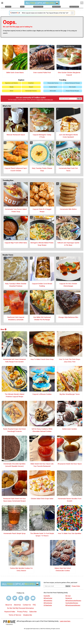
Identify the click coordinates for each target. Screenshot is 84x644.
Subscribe (33, 612)
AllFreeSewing (48, 603)
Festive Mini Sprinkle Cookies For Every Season (21, 569)
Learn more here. (65, 621)
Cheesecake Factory (53, 83)
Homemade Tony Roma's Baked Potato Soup (16, 210)
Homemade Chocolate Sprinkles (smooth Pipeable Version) (14, 465)
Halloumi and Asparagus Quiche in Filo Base (68, 244)
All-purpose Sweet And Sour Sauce (70, 464)
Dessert (31, 87)
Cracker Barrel (53, 87)
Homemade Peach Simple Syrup (14, 533)
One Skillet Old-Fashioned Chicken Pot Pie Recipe (42, 318)
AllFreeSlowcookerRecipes (73, 601)
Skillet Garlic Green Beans (15, 73)
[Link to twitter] (15, 598)
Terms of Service (15, 615)
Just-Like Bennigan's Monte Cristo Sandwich (68, 136)
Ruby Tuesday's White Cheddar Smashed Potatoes (16, 285)
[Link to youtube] (33, 598)
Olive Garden (72, 87)
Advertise (17, 605)
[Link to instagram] (27, 598)
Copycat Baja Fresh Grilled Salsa (16, 243)
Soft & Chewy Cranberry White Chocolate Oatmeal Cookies (42, 430)
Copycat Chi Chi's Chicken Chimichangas (68, 285)
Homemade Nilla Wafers (68, 209)
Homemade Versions (31, 91)
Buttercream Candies (70, 429)
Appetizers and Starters (12, 83)
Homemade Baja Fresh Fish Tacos (68, 169)
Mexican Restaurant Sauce (16, 135)
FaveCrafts (47, 596)
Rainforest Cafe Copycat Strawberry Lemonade (16, 318)
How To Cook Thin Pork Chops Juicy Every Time (70, 361)
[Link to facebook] (9, 598)
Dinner (12, 91)
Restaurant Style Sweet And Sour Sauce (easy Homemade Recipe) (14, 500)
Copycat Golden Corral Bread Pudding (42, 285)
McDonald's (53, 91)
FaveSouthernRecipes (72, 603)
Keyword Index (10, 612)
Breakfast (31, 83)
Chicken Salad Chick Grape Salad (42, 499)
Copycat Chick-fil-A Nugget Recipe (42, 210)
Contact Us (27, 605)
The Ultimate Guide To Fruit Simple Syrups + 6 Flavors (42, 535)
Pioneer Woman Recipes (72, 91)
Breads (12, 87)
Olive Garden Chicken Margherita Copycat (69, 74)
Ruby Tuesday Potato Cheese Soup (42, 169)
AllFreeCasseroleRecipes (73, 605)
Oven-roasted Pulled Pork (42, 73)
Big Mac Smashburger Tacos (70, 394)
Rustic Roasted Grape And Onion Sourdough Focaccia (14, 430)
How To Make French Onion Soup (42, 359)
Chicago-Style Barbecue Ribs (68, 317)
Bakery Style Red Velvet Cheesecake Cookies (63, 569)
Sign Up (79, 99)
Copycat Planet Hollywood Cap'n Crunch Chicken (16, 169)
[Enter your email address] (54, 586)
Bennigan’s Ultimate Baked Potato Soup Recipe (42, 244)
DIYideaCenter (48, 605)
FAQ (34, 605)
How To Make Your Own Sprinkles (70, 533)
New (4, 329)
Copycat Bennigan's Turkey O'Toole (42, 136)
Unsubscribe (28, 615)
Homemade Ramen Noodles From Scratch (70, 500)
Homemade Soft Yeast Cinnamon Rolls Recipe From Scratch (14, 361)
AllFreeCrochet (48, 598)
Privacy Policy (40, 100)
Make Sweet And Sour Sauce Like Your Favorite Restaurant (42, 465)
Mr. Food (68, 596)
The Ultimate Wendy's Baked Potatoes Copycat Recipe (14, 395)
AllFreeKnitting (48, 601)
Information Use (48, 100)
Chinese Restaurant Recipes (72, 83)
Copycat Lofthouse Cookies (42, 394)
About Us (9, 605)
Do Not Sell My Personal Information (20, 608)
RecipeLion (69, 598)
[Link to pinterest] (21, 598)
